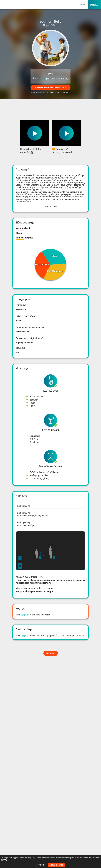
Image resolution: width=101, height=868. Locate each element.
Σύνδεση (94, 5)
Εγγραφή (51, 653)
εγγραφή (43, 78)
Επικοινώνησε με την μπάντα (51, 88)
